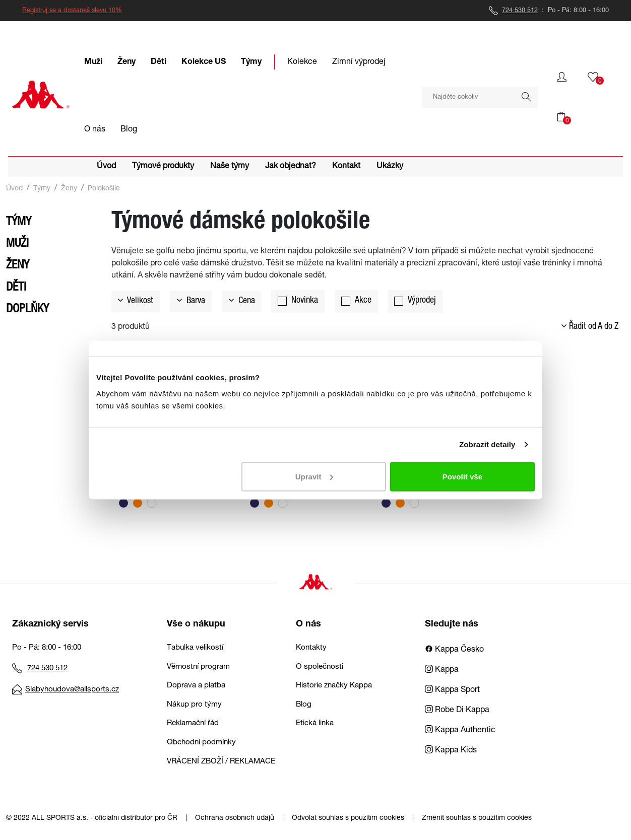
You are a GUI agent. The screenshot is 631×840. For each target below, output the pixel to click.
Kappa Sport (452, 690)
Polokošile (104, 189)
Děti (16, 288)
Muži (17, 244)
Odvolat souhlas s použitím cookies (348, 818)
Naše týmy (230, 167)
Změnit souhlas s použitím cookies (477, 818)
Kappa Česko (454, 650)
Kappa (442, 670)
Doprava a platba (196, 686)
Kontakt (346, 167)
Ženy (69, 189)
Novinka (305, 301)
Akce (363, 301)
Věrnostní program (198, 667)
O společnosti (320, 667)
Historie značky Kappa (334, 686)
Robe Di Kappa (457, 711)
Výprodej (422, 301)
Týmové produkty (163, 167)
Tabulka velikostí (195, 648)
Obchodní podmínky (201, 743)
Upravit (314, 476)
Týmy (42, 189)
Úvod (106, 167)
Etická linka (315, 723)
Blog (304, 705)
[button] (562, 77)
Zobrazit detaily (487, 444)
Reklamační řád (193, 723)
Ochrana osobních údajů (235, 818)
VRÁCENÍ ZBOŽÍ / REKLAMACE (221, 762)
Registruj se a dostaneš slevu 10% (72, 11)
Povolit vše (462, 476)
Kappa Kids (451, 751)
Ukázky (390, 167)
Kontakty (311, 648)
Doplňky (27, 310)
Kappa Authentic (460, 731)
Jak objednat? (291, 167)
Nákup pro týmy (194, 705)
